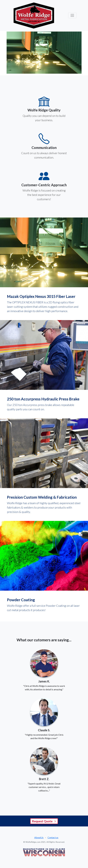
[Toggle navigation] (72, 15)
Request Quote (44, 821)
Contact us (53, 837)
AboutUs (39, 837)
